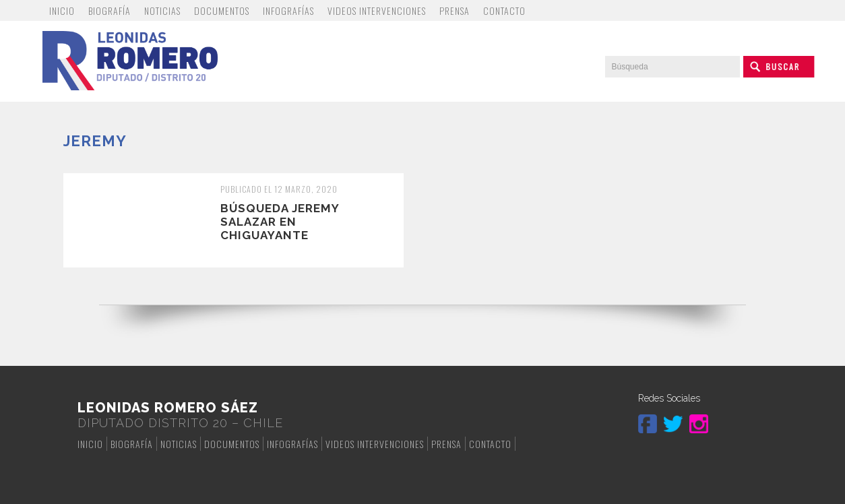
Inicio (62, 10)
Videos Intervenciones (377, 10)
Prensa (455, 10)
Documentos (222, 10)
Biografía (109, 10)
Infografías (288, 10)
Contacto (504, 10)
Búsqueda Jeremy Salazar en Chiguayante (280, 222)
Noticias (162, 10)
